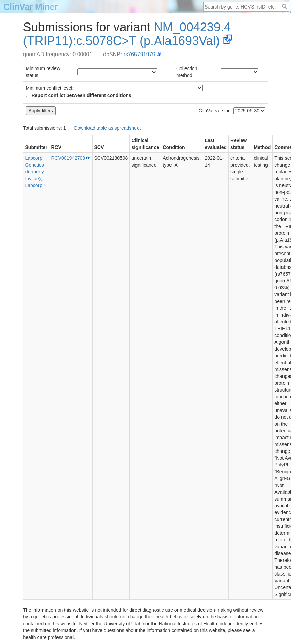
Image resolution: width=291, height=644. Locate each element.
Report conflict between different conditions (79, 95)
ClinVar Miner (31, 7)
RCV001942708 (68, 158)
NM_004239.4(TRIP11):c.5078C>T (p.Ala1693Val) (127, 34)
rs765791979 (139, 54)
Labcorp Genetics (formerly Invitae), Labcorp (35, 172)
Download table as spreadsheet (107, 128)
